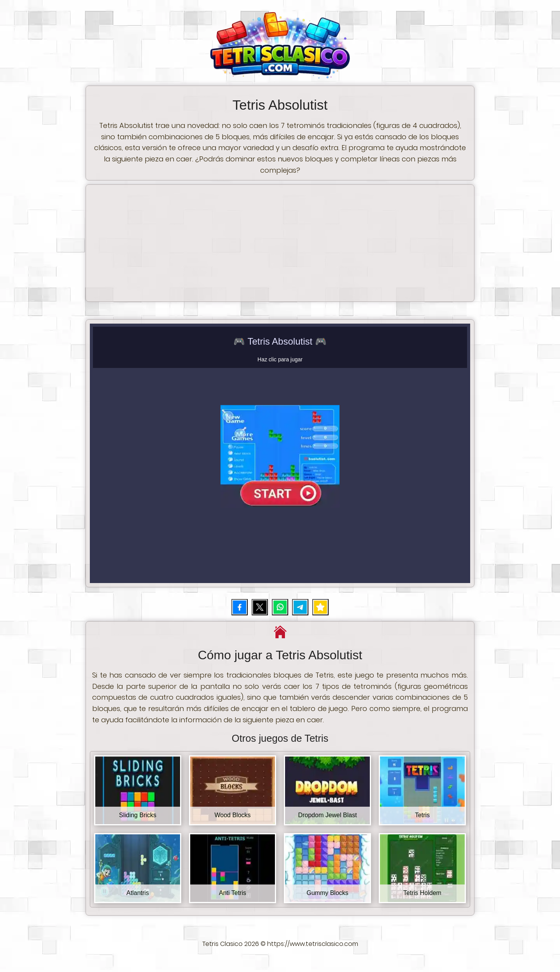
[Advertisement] (280, 243)
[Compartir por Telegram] (300, 607)
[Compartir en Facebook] (240, 607)
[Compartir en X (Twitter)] (260, 607)
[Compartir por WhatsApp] (280, 607)
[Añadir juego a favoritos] (320, 607)
